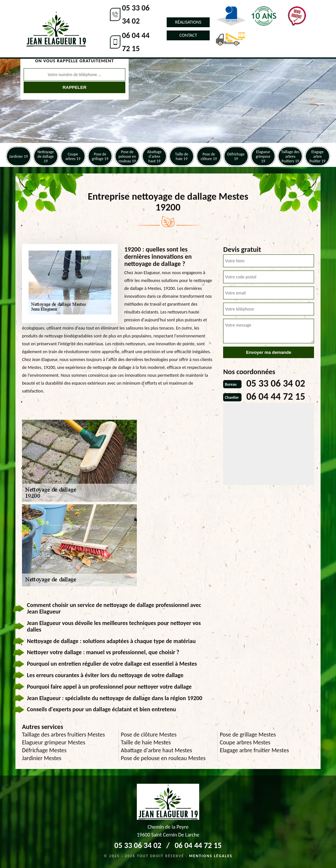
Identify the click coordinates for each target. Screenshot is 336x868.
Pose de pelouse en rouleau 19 (127, 156)
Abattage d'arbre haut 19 (155, 156)
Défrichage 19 (236, 156)
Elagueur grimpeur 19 (263, 156)
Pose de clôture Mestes (149, 735)
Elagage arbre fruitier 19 (317, 156)
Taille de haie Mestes (146, 742)
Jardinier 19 (19, 156)
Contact (188, 35)
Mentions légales (211, 856)
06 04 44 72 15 (136, 42)
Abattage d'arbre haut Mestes (156, 750)
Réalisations (188, 22)
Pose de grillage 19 (100, 156)
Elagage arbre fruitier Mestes (254, 750)
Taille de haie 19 (181, 156)
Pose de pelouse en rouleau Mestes (163, 758)
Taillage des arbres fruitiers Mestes (63, 735)
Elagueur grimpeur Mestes (54, 742)
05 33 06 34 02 (136, 14)
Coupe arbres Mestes (245, 742)
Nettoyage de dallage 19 (46, 156)
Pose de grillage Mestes (248, 735)
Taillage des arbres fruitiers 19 (290, 156)
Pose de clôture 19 (209, 156)
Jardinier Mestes (42, 758)
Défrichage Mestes (44, 750)
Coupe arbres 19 (73, 156)
